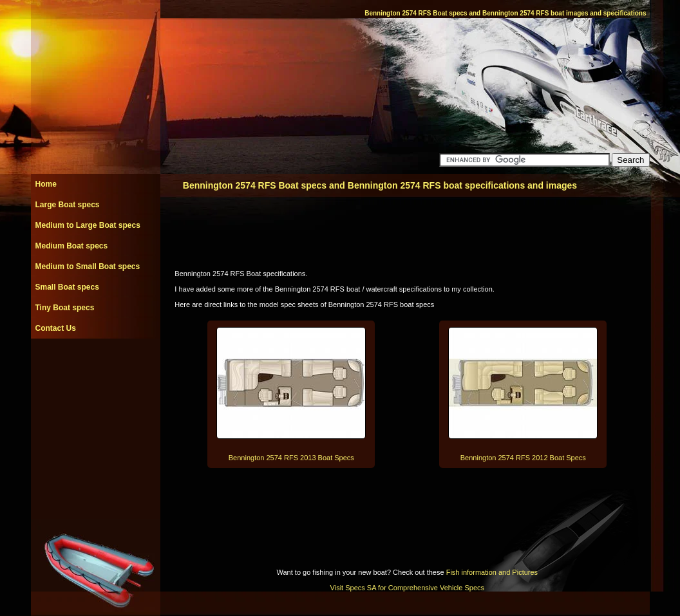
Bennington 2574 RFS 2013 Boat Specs (291, 458)
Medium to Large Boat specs (88, 225)
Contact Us (56, 328)
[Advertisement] (95, 368)
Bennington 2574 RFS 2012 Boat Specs (523, 458)
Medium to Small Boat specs (88, 266)
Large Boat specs (68, 205)
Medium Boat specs (72, 246)
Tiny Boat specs (65, 308)
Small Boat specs (67, 287)
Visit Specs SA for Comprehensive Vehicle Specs (407, 588)
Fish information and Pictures (492, 572)
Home (46, 184)
